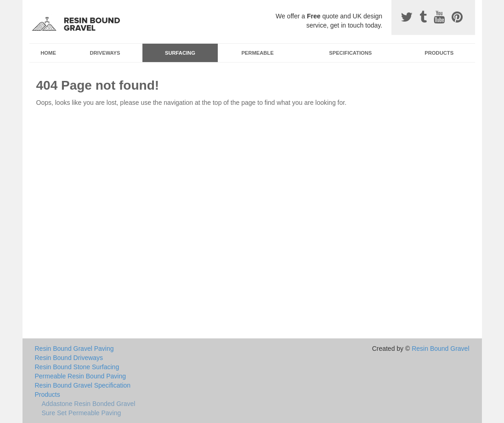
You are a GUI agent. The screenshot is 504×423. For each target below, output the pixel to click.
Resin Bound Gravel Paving (74, 349)
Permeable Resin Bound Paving (80, 376)
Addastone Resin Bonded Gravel (89, 404)
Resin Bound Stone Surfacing (77, 367)
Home (48, 53)
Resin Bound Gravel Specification (83, 385)
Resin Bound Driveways (69, 358)
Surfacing (180, 53)
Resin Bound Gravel (440, 349)
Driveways (105, 53)
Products (439, 53)
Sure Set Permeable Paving (82, 413)
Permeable (257, 53)
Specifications (350, 53)
